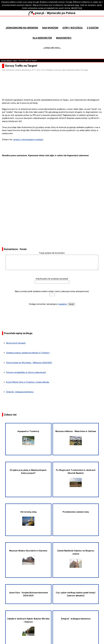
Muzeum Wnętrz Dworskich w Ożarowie (28, 557)
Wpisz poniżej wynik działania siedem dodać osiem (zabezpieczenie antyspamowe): (52, 291)
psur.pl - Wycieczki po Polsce (52, 13)
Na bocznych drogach (16, 343)
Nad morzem (50, 28)
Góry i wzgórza (73, 28)
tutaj (77, 5)
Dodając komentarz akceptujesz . (48, 304)
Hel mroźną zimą (28, 518)
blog (15, 61)
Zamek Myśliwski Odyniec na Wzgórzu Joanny (76, 559)
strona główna (6, 61)
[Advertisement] (53, 91)
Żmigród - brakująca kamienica (20, 392)
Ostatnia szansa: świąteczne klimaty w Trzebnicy (28, 353)
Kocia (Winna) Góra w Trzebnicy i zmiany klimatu (28, 382)
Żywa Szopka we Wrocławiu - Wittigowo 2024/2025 (29, 363)
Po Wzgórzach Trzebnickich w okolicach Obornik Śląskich (76, 478)
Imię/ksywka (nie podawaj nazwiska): (52, 279)
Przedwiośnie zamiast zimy (76, 512)
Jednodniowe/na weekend (22, 28)
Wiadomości (64, 38)
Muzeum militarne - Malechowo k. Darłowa (76, 438)
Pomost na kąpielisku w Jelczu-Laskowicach (26, 372)
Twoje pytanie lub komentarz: (52, 253)
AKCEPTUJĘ (77, 8)
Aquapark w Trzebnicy (28, 438)
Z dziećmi (93, 28)
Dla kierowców (42, 38)
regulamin (62, 304)
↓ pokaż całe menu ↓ (52, 48)
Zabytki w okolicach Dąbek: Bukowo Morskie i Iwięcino (28, 627)
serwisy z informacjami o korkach (28, 140)
